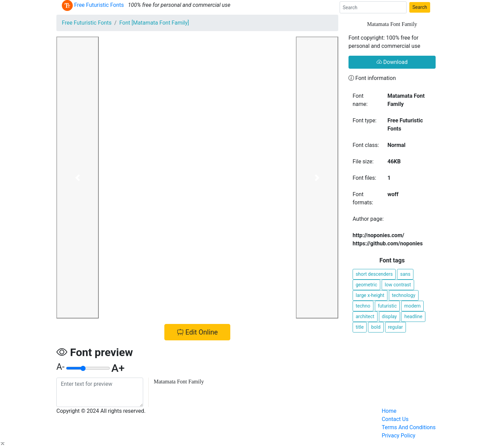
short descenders (374, 274)
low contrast (398, 285)
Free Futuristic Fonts (87, 23)
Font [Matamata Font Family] (154, 23)
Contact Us (395, 419)
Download (392, 62)
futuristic (387, 306)
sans (405, 274)
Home (389, 411)
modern (412, 306)
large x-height (370, 295)
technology (404, 295)
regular (395, 327)
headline (413, 316)
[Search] (373, 7)
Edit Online (197, 332)
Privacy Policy (399, 436)
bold (376, 327)
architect (365, 316)
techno (363, 306)
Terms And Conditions (409, 427)
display (389, 316)
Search (420, 7)
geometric (366, 285)
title (360, 327)
